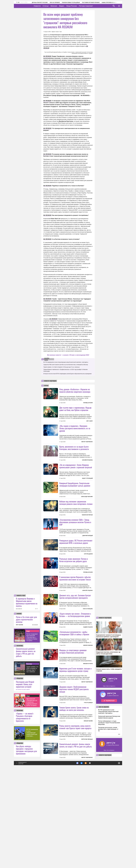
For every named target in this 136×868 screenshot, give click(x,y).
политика (20, 739)
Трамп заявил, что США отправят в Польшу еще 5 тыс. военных (32, 762)
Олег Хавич (89, 421)
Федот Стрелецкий (87, 494)
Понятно (115, 855)
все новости (19, 702)
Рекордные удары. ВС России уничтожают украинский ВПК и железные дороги (76, 573)
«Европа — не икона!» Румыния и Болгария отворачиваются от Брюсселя (25, 810)
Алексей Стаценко (87, 637)
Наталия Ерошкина (87, 476)
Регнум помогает (91, 6)
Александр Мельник (87, 512)
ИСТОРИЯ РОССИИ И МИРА (23, 783)
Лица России (77, 6)
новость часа (21, 689)
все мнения (35, 718)
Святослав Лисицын (87, 832)
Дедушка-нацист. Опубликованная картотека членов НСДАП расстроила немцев (74, 767)
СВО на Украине (52, 2)
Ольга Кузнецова (88, 655)
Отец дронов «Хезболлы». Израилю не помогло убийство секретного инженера (75, 390)
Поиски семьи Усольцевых (69, 2)
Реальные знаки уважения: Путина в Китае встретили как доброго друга (74, 606)
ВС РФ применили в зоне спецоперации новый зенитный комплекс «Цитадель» (32, 826)
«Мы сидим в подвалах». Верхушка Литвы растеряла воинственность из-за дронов (75, 428)
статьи (46, 386)
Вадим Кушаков (88, 689)
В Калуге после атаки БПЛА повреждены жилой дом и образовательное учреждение (67, 374)
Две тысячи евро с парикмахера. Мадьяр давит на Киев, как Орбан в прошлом (75, 409)
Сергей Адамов (88, 585)
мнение (19, 707)
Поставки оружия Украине (88, 2)
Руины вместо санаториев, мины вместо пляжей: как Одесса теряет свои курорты (75, 820)
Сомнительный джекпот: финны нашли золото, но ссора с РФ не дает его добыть (26, 745)
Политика (29, 757)
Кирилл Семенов (88, 707)
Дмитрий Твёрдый (88, 567)
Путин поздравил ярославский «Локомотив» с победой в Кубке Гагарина (32, 730)
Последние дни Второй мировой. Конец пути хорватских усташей (25, 777)
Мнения (59, 6)
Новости (43, 6)
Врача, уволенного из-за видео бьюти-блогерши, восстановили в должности (74, 463)
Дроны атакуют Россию (37, 2)
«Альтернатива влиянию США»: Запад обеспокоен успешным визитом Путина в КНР (75, 553)
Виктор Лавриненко (87, 442)
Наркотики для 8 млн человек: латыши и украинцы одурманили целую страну (75, 747)
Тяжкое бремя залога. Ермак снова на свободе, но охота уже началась (74, 786)
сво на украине (104, 800)
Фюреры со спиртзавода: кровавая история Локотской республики (73, 713)
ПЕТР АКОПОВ (19, 718)
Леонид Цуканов (88, 403)
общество (20, 771)
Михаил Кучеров (88, 726)
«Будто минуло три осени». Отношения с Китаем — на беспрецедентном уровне (75, 677)
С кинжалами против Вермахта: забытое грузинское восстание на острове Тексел (75, 625)
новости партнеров (50, 381)
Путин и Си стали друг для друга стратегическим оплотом (26, 712)
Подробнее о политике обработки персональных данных (93, 855)
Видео (67, 6)
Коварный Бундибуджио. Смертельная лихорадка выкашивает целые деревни (75, 500)
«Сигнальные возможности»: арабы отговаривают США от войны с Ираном (74, 695)
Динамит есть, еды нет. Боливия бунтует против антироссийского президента (75, 643)
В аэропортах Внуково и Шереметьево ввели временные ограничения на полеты (27, 695)
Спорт (28, 724)
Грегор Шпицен (88, 780)
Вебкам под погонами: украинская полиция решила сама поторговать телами (76, 534)
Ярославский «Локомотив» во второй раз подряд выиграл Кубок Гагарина (32, 795)
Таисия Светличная (87, 546)
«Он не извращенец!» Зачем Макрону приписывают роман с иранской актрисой (76, 482)
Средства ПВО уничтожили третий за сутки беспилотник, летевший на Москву (66, 365)
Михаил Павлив (88, 798)
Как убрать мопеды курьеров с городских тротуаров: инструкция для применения (26, 843)
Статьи (51, 6)
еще (119, 827)
